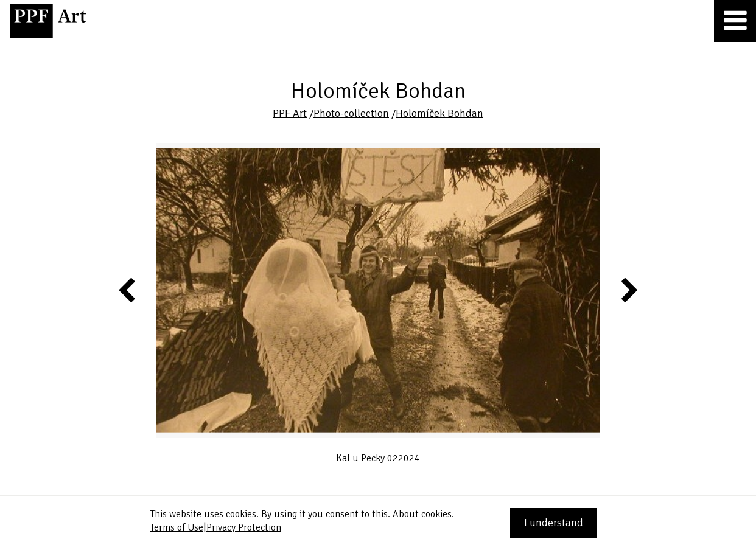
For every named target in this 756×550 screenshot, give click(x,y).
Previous (127, 290)
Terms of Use (177, 527)
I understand (554, 523)
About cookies (422, 514)
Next (628, 290)
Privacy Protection (244, 527)
